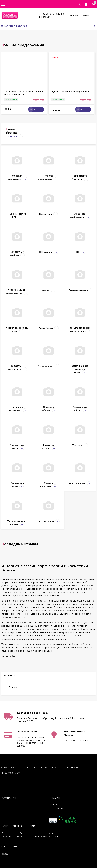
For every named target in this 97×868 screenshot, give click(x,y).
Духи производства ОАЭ (46, 836)
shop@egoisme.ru (72, 767)
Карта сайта (8, 656)
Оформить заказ (56, 812)
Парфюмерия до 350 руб (13, 833)
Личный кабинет (56, 808)
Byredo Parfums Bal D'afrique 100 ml (71, 92)
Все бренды (14, 136)
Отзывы (13, 687)
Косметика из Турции (45, 833)
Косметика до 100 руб (12, 836)
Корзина (53, 804)
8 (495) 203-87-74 (80, 15)
